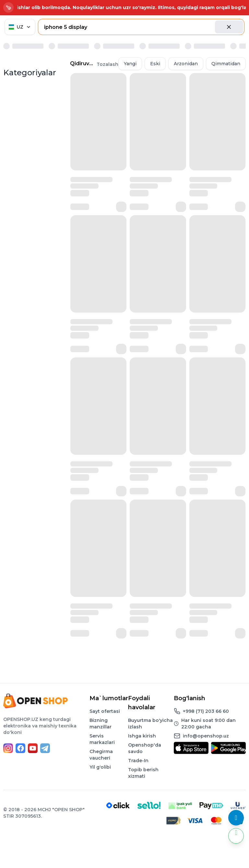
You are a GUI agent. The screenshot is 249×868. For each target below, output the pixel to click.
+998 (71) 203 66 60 (206, 711)
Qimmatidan (226, 64)
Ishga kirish (142, 736)
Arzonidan (186, 64)
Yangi (130, 64)
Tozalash (107, 64)
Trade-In (138, 761)
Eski (155, 64)
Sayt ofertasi (105, 711)
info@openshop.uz (206, 736)
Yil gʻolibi (100, 767)
